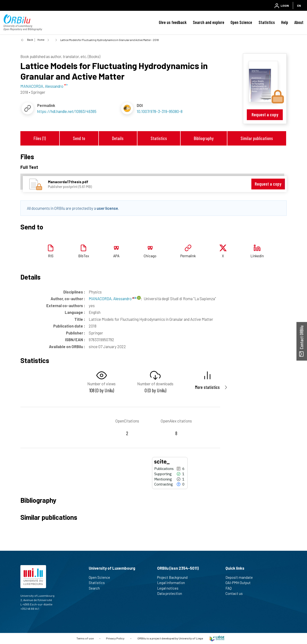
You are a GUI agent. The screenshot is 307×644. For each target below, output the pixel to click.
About (299, 22)
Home (41, 40)
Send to (79, 138)
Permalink (188, 256)
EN (299, 6)
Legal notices (170, 588)
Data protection (172, 593)
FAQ (231, 588)
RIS (51, 256)
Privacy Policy (115, 638)
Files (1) (40, 138)
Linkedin (257, 256)
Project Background (174, 577)
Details (118, 138)
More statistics (207, 387)
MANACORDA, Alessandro (112, 299)
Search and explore (209, 22)
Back (30, 40)
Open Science (241, 22)
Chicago (150, 256)
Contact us (236, 593)
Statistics (267, 22)
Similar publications (257, 138)
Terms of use (85, 638)
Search (96, 588)
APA (116, 256)
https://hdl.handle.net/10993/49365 (67, 111)
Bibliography (204, 138)
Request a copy (265, 114)
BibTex (84, 256)
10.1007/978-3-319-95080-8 (160, 111)
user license (107, 208)
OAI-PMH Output (240, 583)
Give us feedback (173, 22)
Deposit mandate (241, 577)
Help (285, 22)
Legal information (173, 583)
